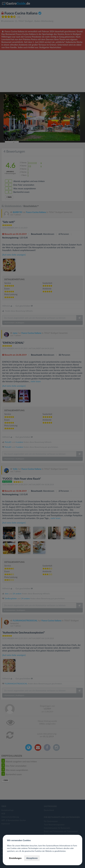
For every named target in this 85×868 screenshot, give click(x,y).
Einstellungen (15, 858)
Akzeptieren (32, 858)
